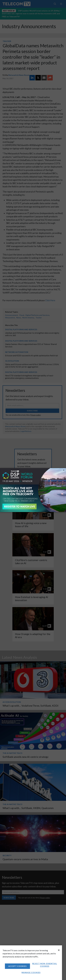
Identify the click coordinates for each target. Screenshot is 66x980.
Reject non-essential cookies (45, 965)
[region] (31, 963)
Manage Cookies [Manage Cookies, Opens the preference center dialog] (31, 972)
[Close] (59, 950)
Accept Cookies (17, 966)
